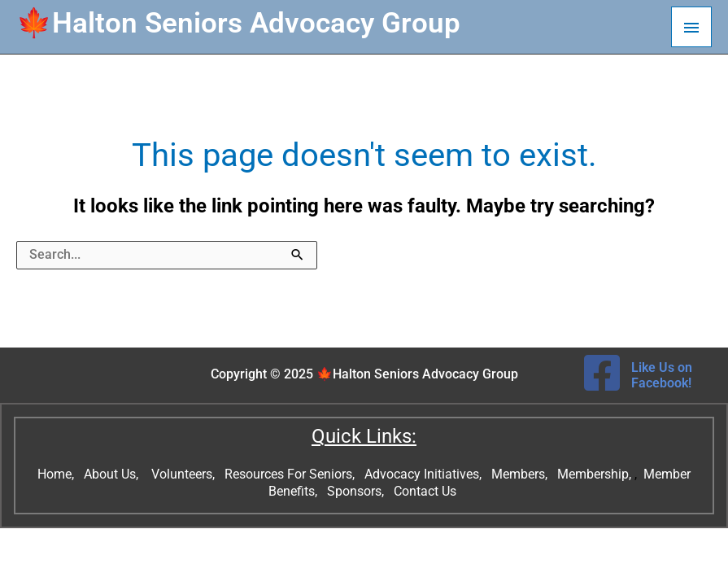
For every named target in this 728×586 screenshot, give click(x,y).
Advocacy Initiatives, (425, 474)
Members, (521, 474)
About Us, (113, 474)
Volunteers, (185, 474)
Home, (57, 474)
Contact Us (427, 491)
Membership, (596, 474)
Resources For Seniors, (291, 474)
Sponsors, (357, 491)
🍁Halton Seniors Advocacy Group (238, 23)
